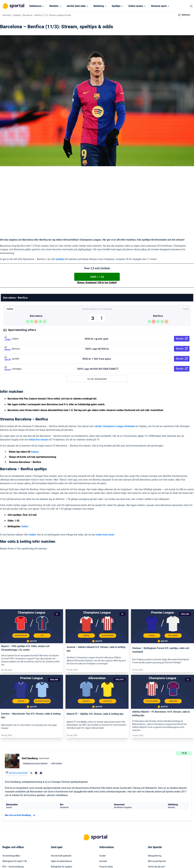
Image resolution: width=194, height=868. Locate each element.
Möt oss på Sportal (157, 812)
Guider (103, 806)
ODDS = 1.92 (97, 249)
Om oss (151, 833)
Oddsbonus (35, 6)
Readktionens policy (157, 828)
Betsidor (54, 6)
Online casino (136, 6)
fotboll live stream (38, 412)
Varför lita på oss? (156, 817)
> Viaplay (51, 197)
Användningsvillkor (11, 806)
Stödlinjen (56, 828)
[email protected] (18, 723)
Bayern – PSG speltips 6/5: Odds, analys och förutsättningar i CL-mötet (25, 598)
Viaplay (35, 424)
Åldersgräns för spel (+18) (15, 812)
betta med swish (105, 507)
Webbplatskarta (107, 822)
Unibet (25, 499)
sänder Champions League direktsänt (115, 398)
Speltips (116, 6)
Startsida (7, 15)
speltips (60, 231)
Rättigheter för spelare (61, 817)
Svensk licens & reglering (62, 839)
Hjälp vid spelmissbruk (61, 812)
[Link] (32, 576)
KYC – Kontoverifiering (13, 817)
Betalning (99, 6)
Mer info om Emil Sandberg (20, 766)
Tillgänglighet (106, 833)
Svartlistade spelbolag (61, 844)
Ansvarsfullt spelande (61, 806)
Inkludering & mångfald (13, 822)
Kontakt (103, 812)
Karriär (151, 822)
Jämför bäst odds (76, 6)
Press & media (106, 817)
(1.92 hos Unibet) (71, 204)
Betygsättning (155, 806)
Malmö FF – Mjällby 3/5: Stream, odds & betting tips (95, 664)
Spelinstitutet (57, 822)
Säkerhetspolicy (107, 828)
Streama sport (159, 6)
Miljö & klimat (57, 833)
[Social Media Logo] (92, 860)
